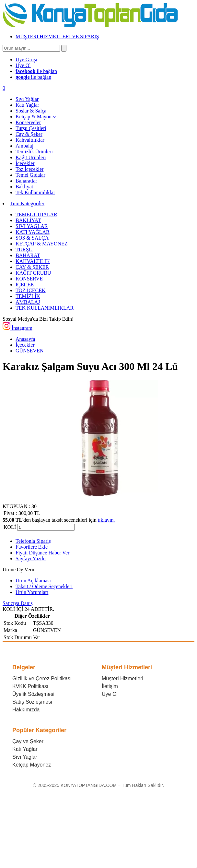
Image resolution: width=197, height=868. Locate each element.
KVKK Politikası (30, 686)
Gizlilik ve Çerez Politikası (42, 678)
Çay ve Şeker (28, 741)
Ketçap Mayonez (32, 765)
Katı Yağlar (25, 749)
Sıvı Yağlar (25, 757)
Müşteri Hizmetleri (122, 678)
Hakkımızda (26, 710)
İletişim (110, 686)
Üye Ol (110, 694)
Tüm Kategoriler (27, 203)
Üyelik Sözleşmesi (33, 694)
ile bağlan (36, 71)
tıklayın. (106, 520)
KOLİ (10, 527)
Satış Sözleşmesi (32, 702)
